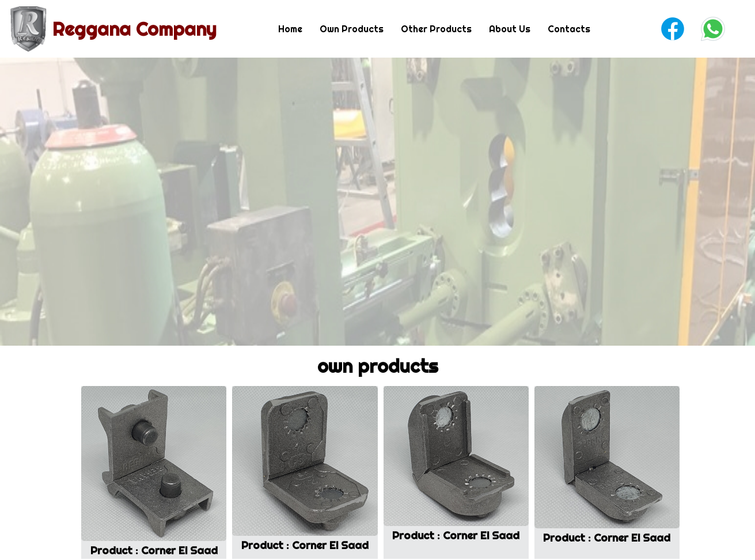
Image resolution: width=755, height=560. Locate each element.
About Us (510, 29)
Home (290, 29)
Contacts (569, 29)
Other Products (436, 29)
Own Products (352, 29)
